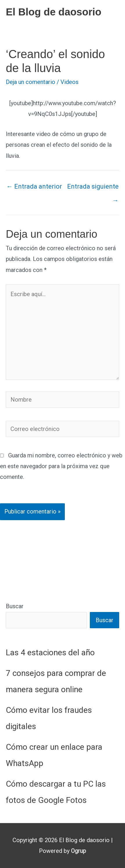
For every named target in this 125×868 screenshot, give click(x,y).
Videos (69, 82)
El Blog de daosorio (54, 12)
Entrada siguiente (93, 189)
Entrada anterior (34, 186)
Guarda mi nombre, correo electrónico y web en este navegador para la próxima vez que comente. (61, 466)
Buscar (15, 606)
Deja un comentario (31, 82)
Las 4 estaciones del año (50, 653)
